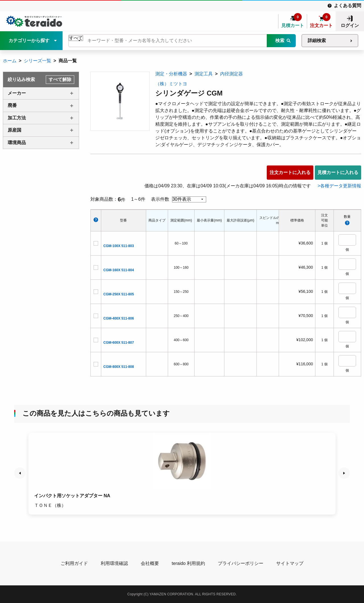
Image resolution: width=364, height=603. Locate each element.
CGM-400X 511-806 (119, 318)
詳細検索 (317, 41)
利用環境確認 (114, 563)
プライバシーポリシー (241, 563)
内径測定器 (231, 74)
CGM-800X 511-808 (119, 367)
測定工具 (204, 74)
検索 (280, 41)
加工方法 (17, 118)
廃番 (12, 105)
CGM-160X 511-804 (119, 270)
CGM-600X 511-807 (119, 343)
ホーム (10, 61)
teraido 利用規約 (188, 563)
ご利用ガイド (74, 563)
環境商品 (17, 143)
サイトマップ (290, 563)
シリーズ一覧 (38, 61)
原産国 (15, 130)
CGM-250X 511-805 (119, 294)
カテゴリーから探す (29, 41)
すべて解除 (60, 79)
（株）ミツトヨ (171, 84)
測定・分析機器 (171, 74)
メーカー (17, 93)
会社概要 (150, 563)
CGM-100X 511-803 (119, 246)
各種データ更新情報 (341, 186)
